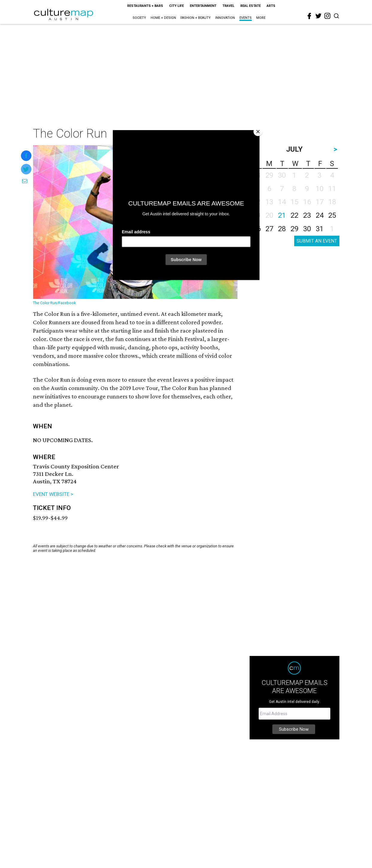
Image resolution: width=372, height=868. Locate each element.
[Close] (258, 132)
